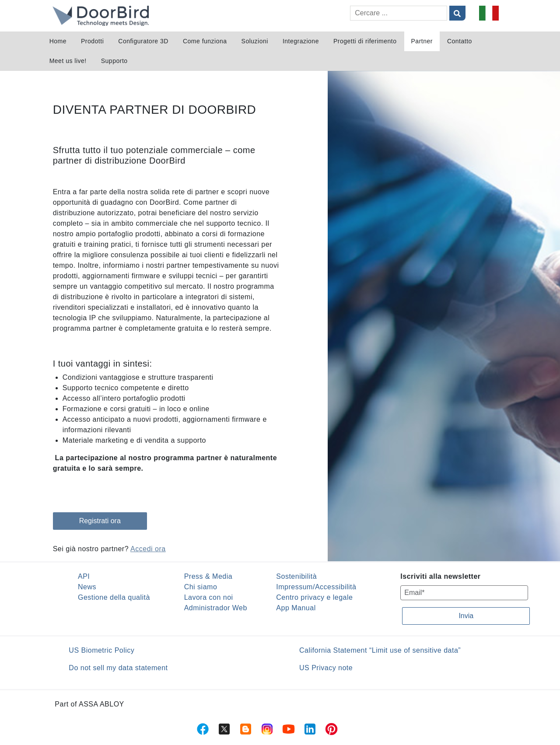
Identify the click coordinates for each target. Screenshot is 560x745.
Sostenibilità (296, 576)
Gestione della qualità (114, 597)
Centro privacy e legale (314, 597)
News (87, 587)
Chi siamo (201, 587)
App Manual (296, 608)
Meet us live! (68, 61)
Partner (422, 41)
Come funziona (205, 41)
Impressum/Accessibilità (316, 587)
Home (58, 41)
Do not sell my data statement (118, 668)
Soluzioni (255, 41)
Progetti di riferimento (365, 41)
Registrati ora (100, 521)
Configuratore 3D (143, 41)
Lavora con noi (209, 597)
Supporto (114, 61)
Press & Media (208, 576)
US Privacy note (326, 668)
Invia (466, 616)
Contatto (460, 41)
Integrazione (301, 41)
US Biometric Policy (101, 650)
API (84, 576)
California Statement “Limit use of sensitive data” (380, 650)
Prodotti (92, 41)
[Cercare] (399, 13)
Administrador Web (216, 608)
